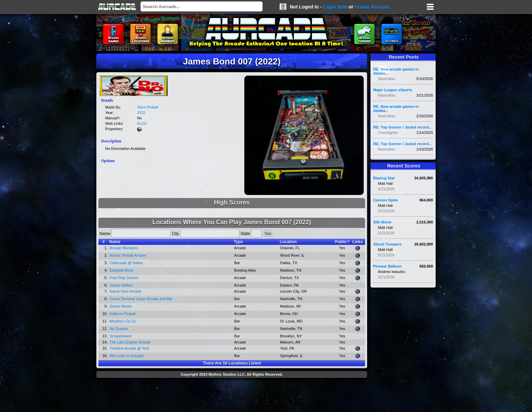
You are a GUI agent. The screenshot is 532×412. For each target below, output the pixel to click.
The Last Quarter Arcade (130, 342)
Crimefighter (388, 133)
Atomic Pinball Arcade (128, 255)
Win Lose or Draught (127, 356)
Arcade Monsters (124, 248)
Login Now (335, 7)
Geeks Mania (121, 306)
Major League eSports (393, 90)
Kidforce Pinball (122, 314)
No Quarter (119, 329)
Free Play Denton (124, 278)
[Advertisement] (232, 396)
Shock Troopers (387, 244)
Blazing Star (384, 178)
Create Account (372, 7)
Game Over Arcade (126, 291)
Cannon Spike (386, 200)
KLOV (142, 123)
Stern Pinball (148, 107)
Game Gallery (121, 285)
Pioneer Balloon (387, 266)
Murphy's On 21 (123, 321)
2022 (141, 113)
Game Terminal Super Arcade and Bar (141, 299)
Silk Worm (382, 222)
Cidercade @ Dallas (126, 263)
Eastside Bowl (121, 270)
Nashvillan (387, 79)
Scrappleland (120, 336)
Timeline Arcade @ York (129, 348)
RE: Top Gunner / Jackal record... (403, 127)
